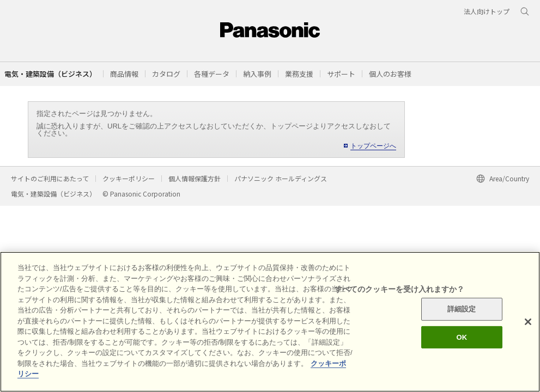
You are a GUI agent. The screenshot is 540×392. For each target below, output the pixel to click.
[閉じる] (528, 322)
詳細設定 (462, 309)
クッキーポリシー (129, 178)
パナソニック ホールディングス (281, 178)
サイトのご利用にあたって (50, 178)
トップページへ (373, 146)
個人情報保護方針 (195, 178)
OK (462, 337)
